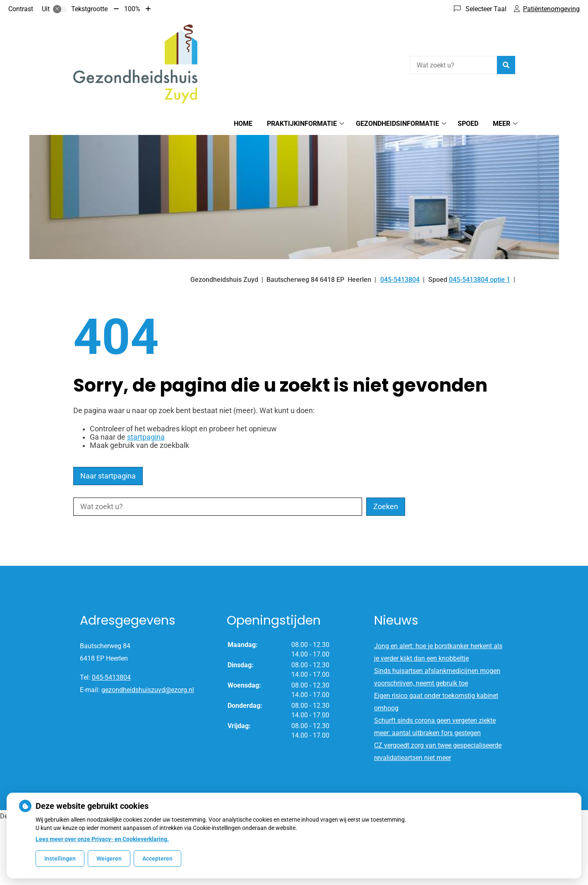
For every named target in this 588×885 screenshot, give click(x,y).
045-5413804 (111, 677)
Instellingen (60, 859)
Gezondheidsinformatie (397, 124)
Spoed (468, 124)
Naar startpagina (108, 476)
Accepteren (157, 859)
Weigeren (109, 859)
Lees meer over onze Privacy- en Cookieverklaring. (102, 839)
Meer (502, 124)
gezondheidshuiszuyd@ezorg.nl (148, 690)
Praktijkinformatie (302, 124)
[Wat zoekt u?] (453, 65)
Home (243, 124)
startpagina (146, 437)
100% (132, 9)
